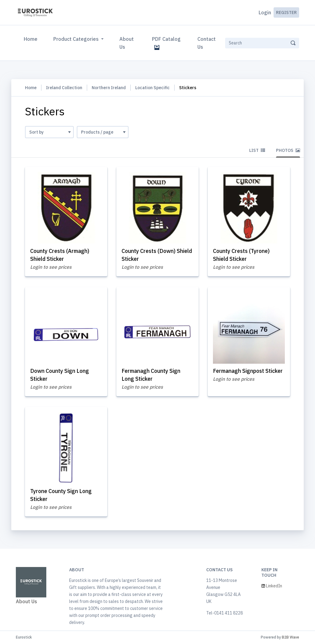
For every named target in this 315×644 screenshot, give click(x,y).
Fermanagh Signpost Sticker (249, 371)
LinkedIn (272, 586)
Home (32, 38)
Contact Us (207, 43)
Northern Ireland (109, 88)
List (257, 150)
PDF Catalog (166, 43)
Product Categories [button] (77, 39)
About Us (127, 43)
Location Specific (152, 88)
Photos (288, 150)
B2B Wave (290, 637)
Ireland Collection (64, 88)
